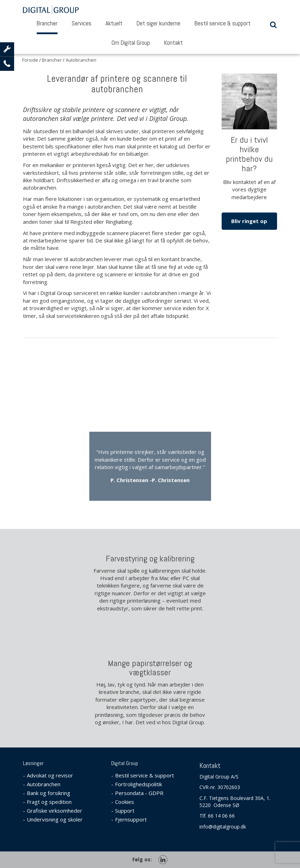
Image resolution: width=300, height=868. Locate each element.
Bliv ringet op (249, 221)
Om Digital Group (131, 43)
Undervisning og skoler (55, 819)
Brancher (47, 23)
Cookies (125, 802)
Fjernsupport (131, 819)
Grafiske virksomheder (55, 811)
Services (82, 23)
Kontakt (173, 43)
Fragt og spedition (49, 802)
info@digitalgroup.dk (223, 827)
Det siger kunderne (158, 23)
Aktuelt (114, 23)
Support (125, 811)
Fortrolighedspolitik (139, 784)
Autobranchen (44, 784)
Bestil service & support (223, 23)
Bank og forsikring (49, 793)
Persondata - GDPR (139, 793)
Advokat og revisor (50, 775)
